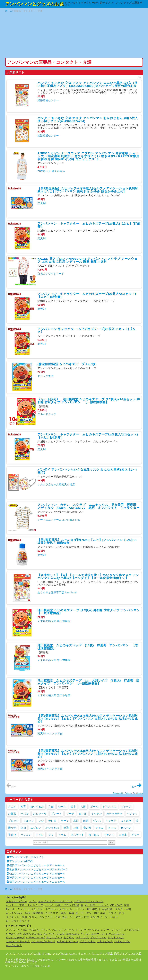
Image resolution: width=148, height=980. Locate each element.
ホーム (9, 11)
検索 (111, 842)
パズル (25, 814)
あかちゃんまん (33, 934)
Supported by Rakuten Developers (128, 793)
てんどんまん (88, 941)
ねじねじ (94, 835)
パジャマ (132, 814)
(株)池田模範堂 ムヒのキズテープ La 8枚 (67, 364)
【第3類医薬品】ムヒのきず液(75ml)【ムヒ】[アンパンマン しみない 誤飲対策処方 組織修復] (87, 541)
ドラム (62, 835)
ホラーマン (98, 934)
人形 (83, 807)
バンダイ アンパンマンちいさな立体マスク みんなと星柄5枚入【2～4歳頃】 (87, 471)
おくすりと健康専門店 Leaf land (57, 592)
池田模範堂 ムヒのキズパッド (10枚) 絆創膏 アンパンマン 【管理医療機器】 (88, 647)
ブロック (13, 821)
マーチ (70, 814)
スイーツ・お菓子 (108, 917)
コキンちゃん (66, 930)
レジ (41, 821)
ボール (94, 807)
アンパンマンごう (54, 934)
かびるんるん (14, 945)
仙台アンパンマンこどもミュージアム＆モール (36, 874)
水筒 (76, 821)
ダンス (97, 821)
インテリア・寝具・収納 (59, 913)
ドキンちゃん (49, 930)
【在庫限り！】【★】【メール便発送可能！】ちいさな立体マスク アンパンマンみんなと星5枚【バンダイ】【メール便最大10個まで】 (88, 576)
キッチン (97, 814)
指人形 (87, 828)
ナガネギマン (54, 938)
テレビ (52, 821)
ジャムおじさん (115, 934)
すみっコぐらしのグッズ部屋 (96, 954)
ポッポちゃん (98, 938)
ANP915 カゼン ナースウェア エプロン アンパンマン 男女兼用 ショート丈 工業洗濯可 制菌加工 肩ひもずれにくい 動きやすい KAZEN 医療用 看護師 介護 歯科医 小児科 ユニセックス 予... (88, 156)
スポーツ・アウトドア (75, 917)
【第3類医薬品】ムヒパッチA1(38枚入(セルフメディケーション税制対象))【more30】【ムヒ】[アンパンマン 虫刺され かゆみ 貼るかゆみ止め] (88, 754)
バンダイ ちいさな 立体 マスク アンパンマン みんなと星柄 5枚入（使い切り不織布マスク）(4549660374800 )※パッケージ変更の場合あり (88, 84)
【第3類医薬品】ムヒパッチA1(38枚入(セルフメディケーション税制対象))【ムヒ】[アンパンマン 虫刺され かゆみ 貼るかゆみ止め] (88, 190)
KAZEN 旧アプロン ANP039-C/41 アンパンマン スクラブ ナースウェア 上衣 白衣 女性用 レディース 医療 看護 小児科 (88, 260)
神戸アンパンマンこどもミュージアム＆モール (36, 878)
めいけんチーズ (15, 938)
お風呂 (12, 814)
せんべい (126, 828)
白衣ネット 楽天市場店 (51, 171)
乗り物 (12, 828)
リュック (29, 821)
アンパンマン (14, 930)
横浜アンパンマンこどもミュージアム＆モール (36, 865)
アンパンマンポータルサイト (25, 857)
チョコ (100, 828)
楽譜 (66, 828)
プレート (56, 814)
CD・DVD (117, 905)
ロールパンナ (14, 934)
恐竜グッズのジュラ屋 (128, 954)
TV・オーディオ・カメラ (21, 909)
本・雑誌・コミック (97, 905)
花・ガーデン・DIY (87, 913)
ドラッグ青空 (46, 376)
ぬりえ (83, 814)
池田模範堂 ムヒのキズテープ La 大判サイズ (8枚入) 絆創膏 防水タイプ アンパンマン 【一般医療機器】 (88, 682)
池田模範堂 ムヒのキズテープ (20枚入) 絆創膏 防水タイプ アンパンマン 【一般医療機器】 (90, 612)
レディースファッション (89, 901)
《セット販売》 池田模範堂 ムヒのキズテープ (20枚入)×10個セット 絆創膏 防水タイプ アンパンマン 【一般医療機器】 (89, 401)
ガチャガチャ (114, 814)
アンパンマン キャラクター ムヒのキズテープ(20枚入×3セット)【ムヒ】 (87, 330)
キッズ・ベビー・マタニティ (55, 901)
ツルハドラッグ (47, 414)
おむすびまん (116, 938)
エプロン (36, 828)
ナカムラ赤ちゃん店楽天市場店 (56, 485)
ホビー (33, 901)
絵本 (73, 807)
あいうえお (52, 828)
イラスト (109, 835)
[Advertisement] (74, 35)
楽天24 (42, 203)
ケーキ (65, 821)
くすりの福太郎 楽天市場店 (54, 621)
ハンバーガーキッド (43, 941)
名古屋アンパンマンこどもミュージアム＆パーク (37, 869)
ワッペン (126, 807)
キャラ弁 (111, 821)
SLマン (85, 934)
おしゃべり (40, 814)
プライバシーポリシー (19, 966)
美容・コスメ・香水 (112, 913)
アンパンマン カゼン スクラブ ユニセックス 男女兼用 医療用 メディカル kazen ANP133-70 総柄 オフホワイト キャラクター (89, 506)
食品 (93, 917)
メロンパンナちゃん (88, 930)
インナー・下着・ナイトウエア (25, 905)
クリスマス (110, 807)
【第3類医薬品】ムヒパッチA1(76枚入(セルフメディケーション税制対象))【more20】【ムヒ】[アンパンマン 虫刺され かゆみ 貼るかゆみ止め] (88, 719)
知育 (23, 807)
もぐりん (69, 938)
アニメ (12, 807)
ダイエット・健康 (17, 917)
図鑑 (86, 821)
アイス (112, 828)
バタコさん (82, 938)
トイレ (40, 835)
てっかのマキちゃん (18, 941)
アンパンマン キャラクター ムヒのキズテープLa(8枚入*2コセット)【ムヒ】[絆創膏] (88, 436)
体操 (23, 828)
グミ (51, 835)
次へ (137, 787)
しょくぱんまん (131, 930)
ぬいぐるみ (37, 807)
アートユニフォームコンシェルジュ (59, 520)
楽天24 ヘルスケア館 (50, 734)
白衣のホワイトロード (51, 274)
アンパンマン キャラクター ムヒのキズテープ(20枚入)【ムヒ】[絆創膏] (89, 225)
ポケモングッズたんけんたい (59, 954)
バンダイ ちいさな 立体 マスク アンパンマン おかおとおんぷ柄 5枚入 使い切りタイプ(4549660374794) (88, 120)
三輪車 (123, 835)
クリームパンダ (35, 938)
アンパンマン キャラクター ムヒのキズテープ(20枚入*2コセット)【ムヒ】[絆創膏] (87, 295)
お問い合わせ (42, 966)
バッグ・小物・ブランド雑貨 (62, 905)
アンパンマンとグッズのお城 (34, 4)
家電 (127, 905)
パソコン (26, 835)
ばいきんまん (31, 930)
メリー (135, 835)
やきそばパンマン (67, 941)
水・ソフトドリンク (18, 921)
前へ (12, 787)
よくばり (126, 821)
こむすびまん (105, 941)
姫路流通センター (48, 100)
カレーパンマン (110, 930)
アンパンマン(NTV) (20, 861)
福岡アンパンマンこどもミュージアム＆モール (36, 882)
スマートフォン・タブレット (55, 909)
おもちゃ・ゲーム (17, 901)
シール (62, 807)
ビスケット (77, 835)
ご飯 (76, 828)
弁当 (51, 807)
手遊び (12, 835)
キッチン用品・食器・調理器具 (25, 913)
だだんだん (73, 934)
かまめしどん (122, 941)
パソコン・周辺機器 (86, 909)
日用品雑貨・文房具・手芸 (115, 909)
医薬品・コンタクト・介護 (45, 917)
